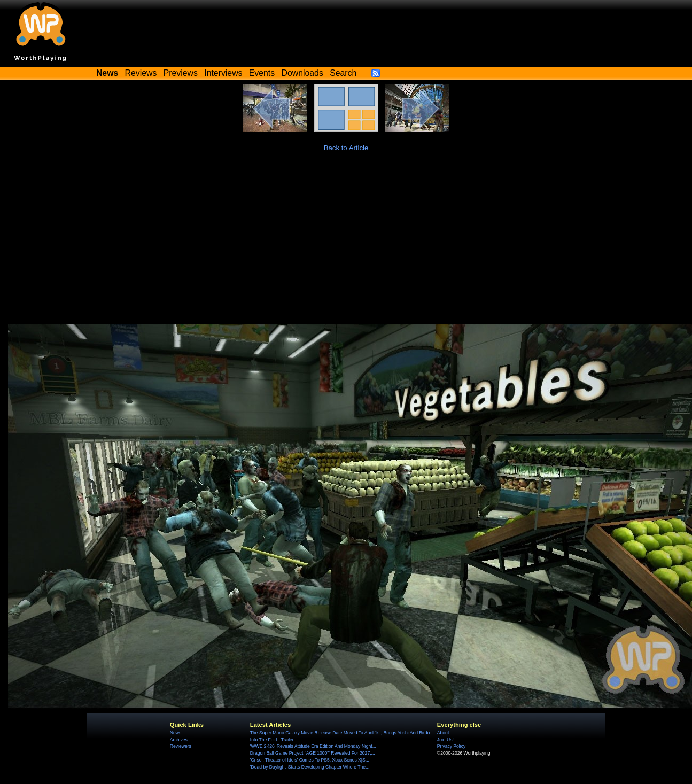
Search (343, 73)
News (176, 733)
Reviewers (181, 746)
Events (262, 73)
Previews (181, 73)
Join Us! (445, 740)
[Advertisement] (346, 244)
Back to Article (346, 148)
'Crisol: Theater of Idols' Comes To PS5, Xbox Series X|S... (310, 760)
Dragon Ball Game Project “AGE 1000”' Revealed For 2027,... (313, 753)
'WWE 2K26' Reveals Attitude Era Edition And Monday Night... (313, 746)
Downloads (302, 73)
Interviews (223, 73)
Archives (179, 740)
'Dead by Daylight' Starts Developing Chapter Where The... (310, 767)
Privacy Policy (451, 746)
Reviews (141, 73)
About (443, 733)
